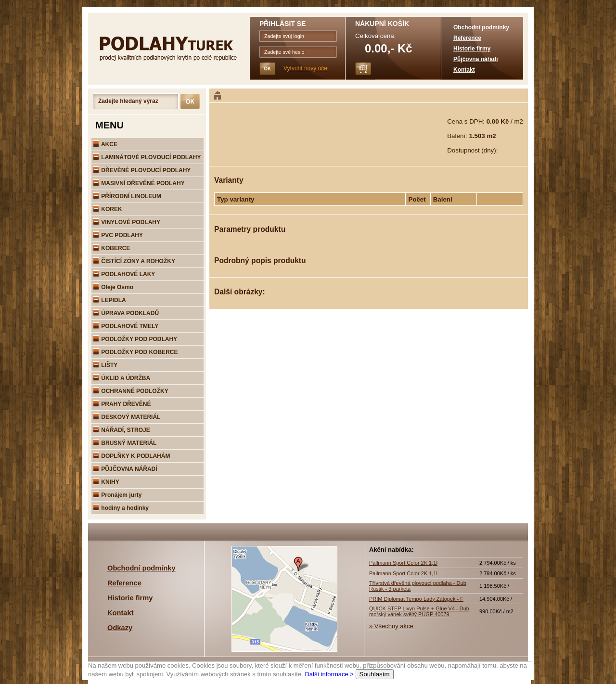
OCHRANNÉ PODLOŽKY (131, 391)
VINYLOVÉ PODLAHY (127, 222)
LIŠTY (105, 365)
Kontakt (464, 70)
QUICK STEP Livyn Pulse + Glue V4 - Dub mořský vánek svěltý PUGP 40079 (419, 611)
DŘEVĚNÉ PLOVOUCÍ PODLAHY (142, 170)
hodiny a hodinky (121, 508)
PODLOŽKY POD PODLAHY (135, 339)
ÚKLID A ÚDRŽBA (122, 378)
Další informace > (329, 674)
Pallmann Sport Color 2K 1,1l (403, 563)
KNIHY (106, 482)
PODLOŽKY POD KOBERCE (135, 352)
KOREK (108, 209)
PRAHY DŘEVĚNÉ (122, 404)
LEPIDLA (109, 300)
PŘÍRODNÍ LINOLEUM (127, 196)
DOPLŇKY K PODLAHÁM (131, 456)
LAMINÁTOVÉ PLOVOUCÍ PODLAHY (147, 157)
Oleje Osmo (113, 287)
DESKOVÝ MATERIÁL (127, 417)
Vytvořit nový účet (306, 68)
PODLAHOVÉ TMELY (126, 326)
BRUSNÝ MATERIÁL (125, 443)
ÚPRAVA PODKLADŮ (126, 313)
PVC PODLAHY (118, 235)
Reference (467, 38)
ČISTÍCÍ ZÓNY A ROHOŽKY (134, 261)
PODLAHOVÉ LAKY (124, 274)
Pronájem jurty (117, 495)
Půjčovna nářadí (476, 59)
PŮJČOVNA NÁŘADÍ (125, 469)
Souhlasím (375, 674)
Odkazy (120, 628)
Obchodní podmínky (481, 27)
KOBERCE (111, 248)
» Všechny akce (391, 626)
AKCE (105, 144)
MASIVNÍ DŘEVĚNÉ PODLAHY (139, 183)
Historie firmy (472, 49)
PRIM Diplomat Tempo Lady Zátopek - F (416, 599)
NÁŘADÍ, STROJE (122, 430)
